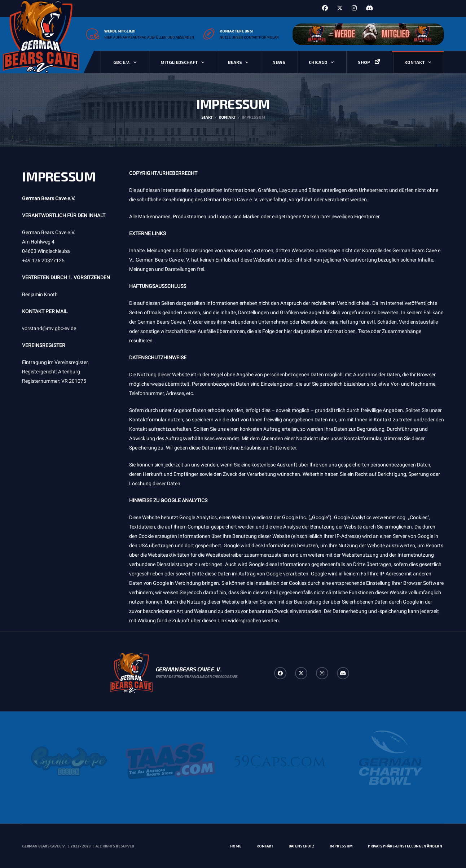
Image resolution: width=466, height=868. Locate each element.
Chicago (318, 62)
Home (236, 846)
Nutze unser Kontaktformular (249, 37)
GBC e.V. (122, 62)
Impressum (341, 846)
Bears (235, 62)
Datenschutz (302, 846)
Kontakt (415, 62)
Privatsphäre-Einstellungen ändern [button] (405, 846)
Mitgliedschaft (179, 62)
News (279, 62)
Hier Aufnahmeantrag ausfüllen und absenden (149, 37)
